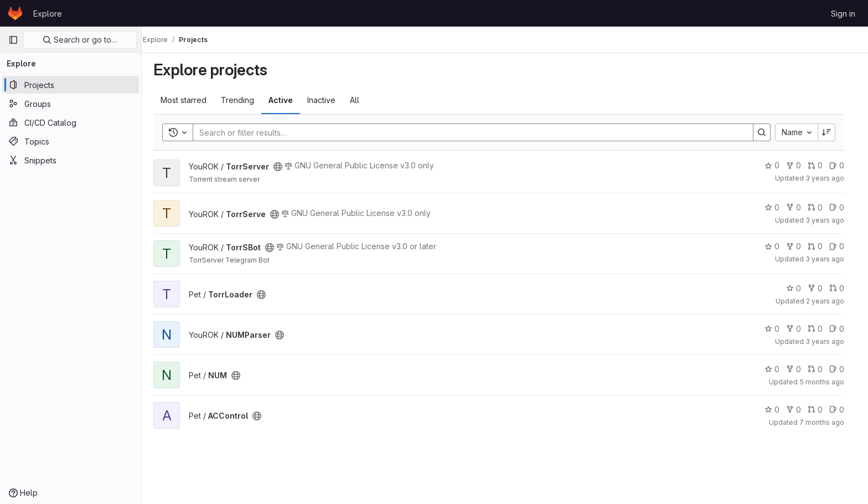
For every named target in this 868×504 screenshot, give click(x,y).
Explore (48, 14)
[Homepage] (15, 13)
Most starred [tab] (190, 100)
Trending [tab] (244, 100)
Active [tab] (287, 100)
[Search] (474, 132)
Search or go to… (80, 40)
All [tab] (361, 100)
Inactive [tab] (327, 100)
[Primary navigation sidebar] (13, 40)
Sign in (843, 14)
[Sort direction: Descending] (833, 132)
